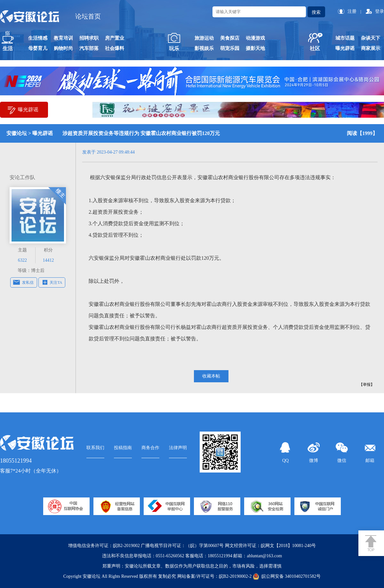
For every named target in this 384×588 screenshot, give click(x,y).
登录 (380, 11)
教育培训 (63, 38)
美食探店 (230, 38)
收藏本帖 (211, 376)
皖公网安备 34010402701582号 (287, 576)
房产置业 (115, 38)
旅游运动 (204, 38)
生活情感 (38, 38)
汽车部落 (89, 48)
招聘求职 (89, 38)
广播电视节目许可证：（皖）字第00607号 (182, 546)
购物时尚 (63, 48)
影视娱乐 (204, 48)
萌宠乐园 (230, 48)
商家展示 (371, 48)
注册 (352, 11)
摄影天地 (255, 48)
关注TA (56, 282)
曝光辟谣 (345, 48)
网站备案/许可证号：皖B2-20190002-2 (215, 576)
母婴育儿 (38, 48)
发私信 (28, 282)
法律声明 (178, 448)
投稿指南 (123, 448)
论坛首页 (88, 16)
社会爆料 (115, 48)
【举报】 (367, 385)
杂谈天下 (371, 38)
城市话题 (345, 38)
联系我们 (95, 448)
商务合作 (150, 448)
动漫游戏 (255, 38)
